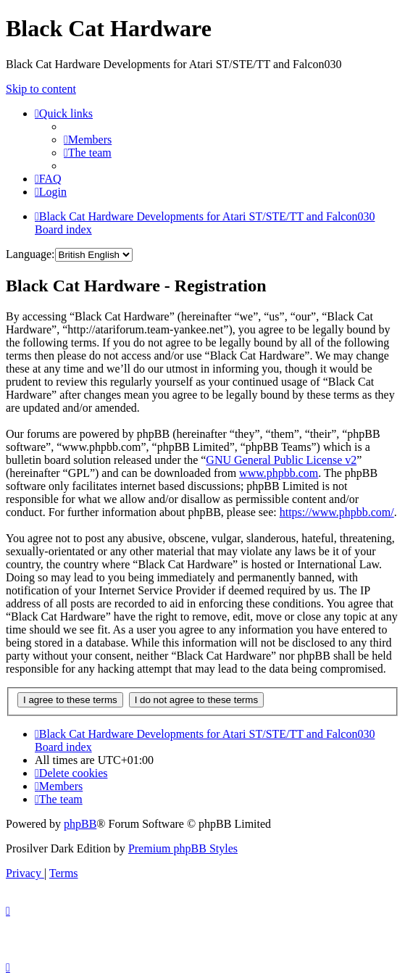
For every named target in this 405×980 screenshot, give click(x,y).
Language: (30, 254)
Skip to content (41, 89)
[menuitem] (88, 140)
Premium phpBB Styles (183, 848)
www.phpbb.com (279, 473)
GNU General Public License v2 (281, 460)
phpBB (80, 824)
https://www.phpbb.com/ (337, 512)
